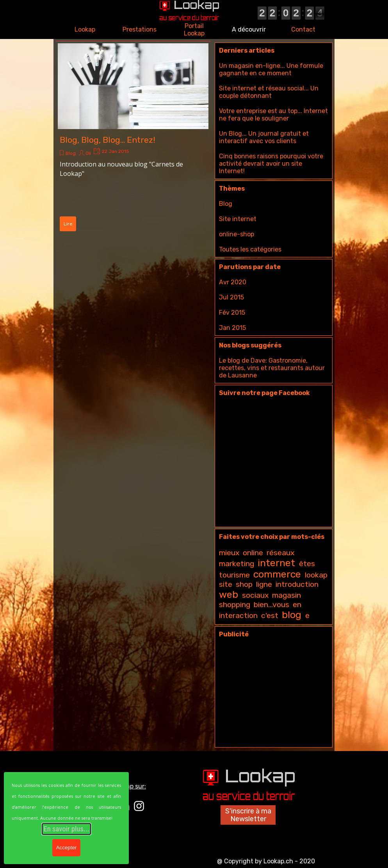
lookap (316, 575)
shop (244, 584)
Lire (68, 224)
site (226, 584)
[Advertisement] (274, 694)
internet (276, 563)
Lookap (85, 29)
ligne (264, 584)
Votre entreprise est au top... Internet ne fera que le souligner (273, 115)
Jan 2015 (232, 328)
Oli (88, 153)
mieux (229, 553)
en (297, 605)
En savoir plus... (66, 829)
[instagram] (139, 806)
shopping (235, 605)
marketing (237, 564)
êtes (307, 564)
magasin (287, 595)
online (253, 553)
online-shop (237, 234)
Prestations (140, 29)
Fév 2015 (232, 313)
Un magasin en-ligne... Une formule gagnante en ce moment (271, 69)
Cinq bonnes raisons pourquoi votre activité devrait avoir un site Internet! (271, 164)
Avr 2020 (233, 282)
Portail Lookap (194, 30)
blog (292, 615)
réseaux (280, 553)
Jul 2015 (231, 297)
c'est (270, 616)
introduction (297, 584)
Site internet (238, 219)
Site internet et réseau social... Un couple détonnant (269, 92)
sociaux (255, 595)
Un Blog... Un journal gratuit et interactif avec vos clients (264, 137)
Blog (71, 153)
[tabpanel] (273, 861)
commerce (277, 574)
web (229, 594)
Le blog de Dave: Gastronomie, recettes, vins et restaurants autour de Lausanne (272, 368)
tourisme (234, 575)
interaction (238, 616)
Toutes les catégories (250, 249)
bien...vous (271, 605)
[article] (133, 138)
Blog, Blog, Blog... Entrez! (108, 140)
